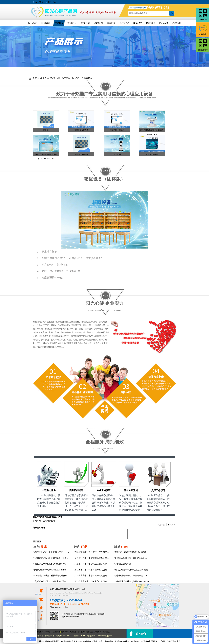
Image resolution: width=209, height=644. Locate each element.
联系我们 (138, 23)
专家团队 (111, 23)
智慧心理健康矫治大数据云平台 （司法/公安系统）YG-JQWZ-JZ (133, 576)
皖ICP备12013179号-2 (71, 617)
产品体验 (164, 23)
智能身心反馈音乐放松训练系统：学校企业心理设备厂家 (52, 564)
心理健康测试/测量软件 (71, 641)
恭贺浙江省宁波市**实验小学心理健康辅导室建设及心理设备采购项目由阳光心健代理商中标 (52, 581)
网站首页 (33, 23)
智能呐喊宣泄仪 (90, 641)
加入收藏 (52, 2)
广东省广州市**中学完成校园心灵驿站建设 (92, 564)
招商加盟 (151, 23)
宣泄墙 (46, 130)
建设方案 (85, 23)
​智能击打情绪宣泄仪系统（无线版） (131, 552)
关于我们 (124, 23)
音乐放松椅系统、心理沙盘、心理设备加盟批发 (136, 641)
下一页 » (171, 525)
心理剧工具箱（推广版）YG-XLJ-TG (131, 558)
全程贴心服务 (49, 490)
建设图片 (72, 23)
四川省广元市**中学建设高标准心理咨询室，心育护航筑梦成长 (92, 558)
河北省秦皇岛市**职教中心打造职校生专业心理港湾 (92, 581)
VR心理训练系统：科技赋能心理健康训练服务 (52, 576)
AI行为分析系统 (152, 154)
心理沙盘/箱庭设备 (84, 78)
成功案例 (98, 23)
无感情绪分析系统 (81, 130)
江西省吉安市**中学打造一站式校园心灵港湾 (92, 576)
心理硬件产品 (68, 78)
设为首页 (39, 2)
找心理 (162, 641)
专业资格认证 (104, 490)
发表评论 (37, 517)
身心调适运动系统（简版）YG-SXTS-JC (133, 581)
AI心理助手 (117, 154)
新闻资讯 (46, 23)
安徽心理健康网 (173, 641)
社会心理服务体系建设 (49, 641)
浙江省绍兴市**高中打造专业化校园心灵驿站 (92, 570)
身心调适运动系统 (123, 564)
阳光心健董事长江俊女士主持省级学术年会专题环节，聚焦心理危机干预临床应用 (52, 570)
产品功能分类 (54, 78)
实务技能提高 (76, 490)
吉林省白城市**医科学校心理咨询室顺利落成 (92, 552)
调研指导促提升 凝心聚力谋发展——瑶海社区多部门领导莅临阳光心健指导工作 (52, 552)
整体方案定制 (131, 490)
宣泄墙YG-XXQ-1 (81, 154)
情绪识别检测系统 (117, 130)
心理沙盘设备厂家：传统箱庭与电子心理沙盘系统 (52, 558)
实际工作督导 (158, 491)
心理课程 (177, 23)
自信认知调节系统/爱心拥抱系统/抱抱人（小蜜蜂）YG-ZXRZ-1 (133, 570)
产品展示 (59, 23)
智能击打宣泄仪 (106, 641)
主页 (35, 78)
